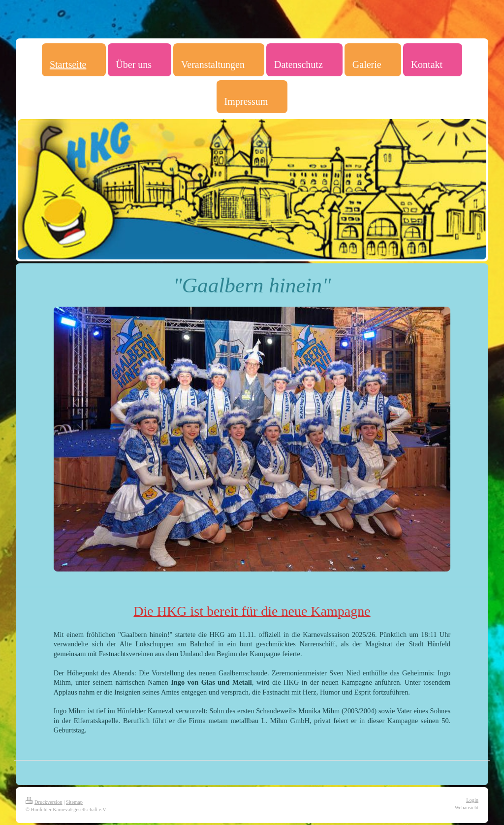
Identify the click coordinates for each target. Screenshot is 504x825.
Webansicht (467, 808)
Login (472, 800)
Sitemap (74, 802)
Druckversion (44, 802)
